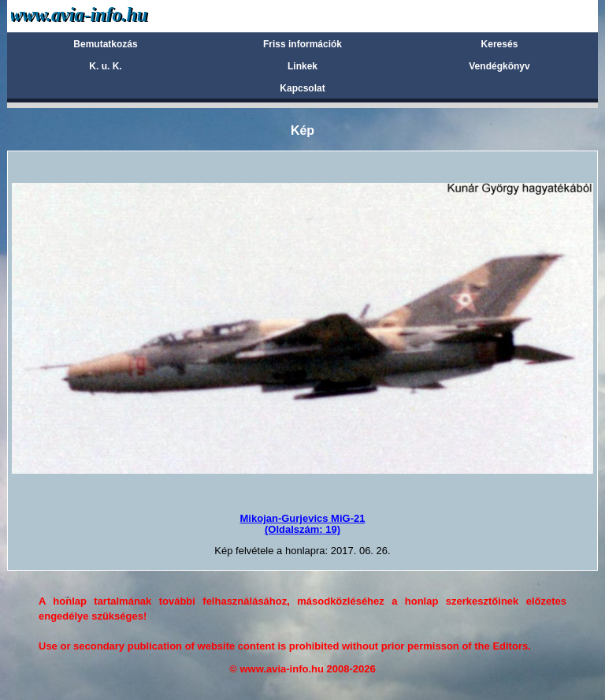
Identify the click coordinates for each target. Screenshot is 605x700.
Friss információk (302, 44)
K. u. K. (105, 66)
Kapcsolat (302, 88)
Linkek (302, 66)
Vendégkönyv (499, 66)
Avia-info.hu (107, 15)
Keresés (500, 44)
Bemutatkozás (105, 44)
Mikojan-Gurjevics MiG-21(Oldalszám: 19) (303, 524)
